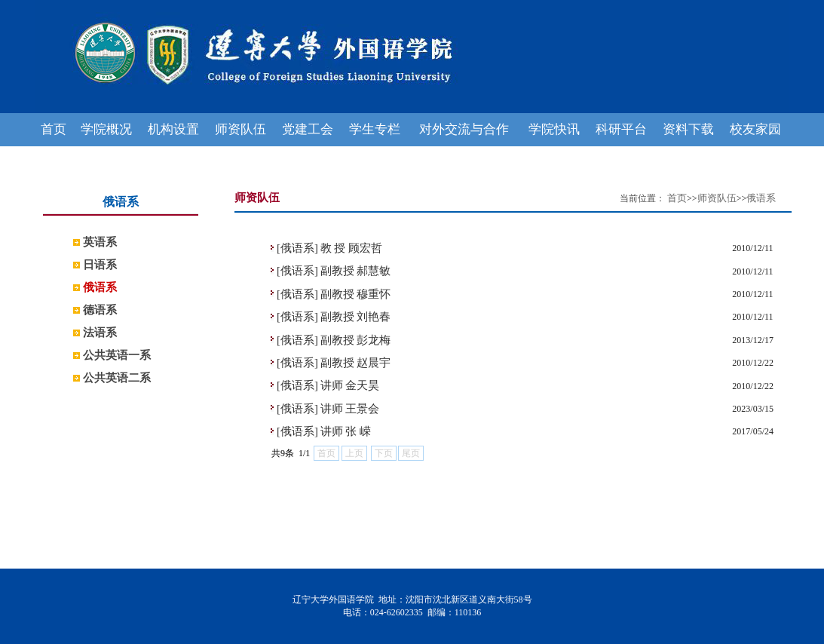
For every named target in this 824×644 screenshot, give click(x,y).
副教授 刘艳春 (356, 317)
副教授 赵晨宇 (356, 363)
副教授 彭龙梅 (356, 340)
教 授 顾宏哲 (351, 248)
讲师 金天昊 (350, 385)
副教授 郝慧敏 (356, 271)
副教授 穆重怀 (356, 294)
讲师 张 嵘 (346, 431)
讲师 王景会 (350, 409)
